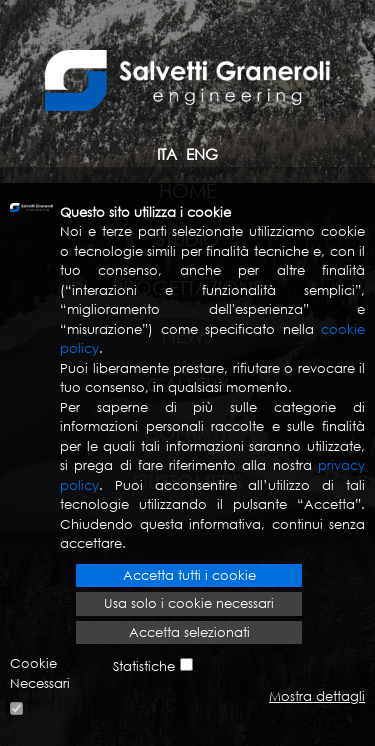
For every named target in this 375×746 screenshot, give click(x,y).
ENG (202, 154)
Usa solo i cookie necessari (189, 603)
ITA (167, 154)
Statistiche (144, 666)
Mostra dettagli (317, 696)
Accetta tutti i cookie (189, 575)
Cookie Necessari (40, 673)
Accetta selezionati (189, 632)
